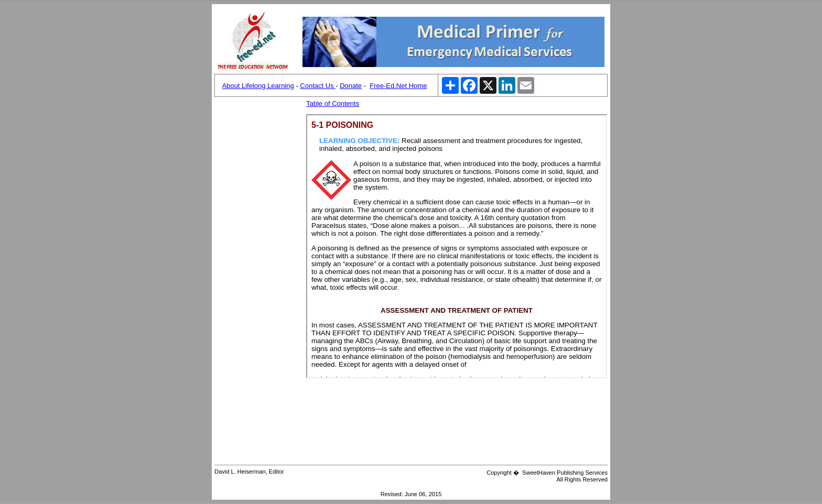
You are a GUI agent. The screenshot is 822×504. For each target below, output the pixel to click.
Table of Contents (333, 103)
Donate (351, 86)
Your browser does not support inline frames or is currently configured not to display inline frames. (457, 246)
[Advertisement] (259, 257)
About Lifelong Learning (258, 86)
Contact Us (318, 86)
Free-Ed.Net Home (398, 86)
